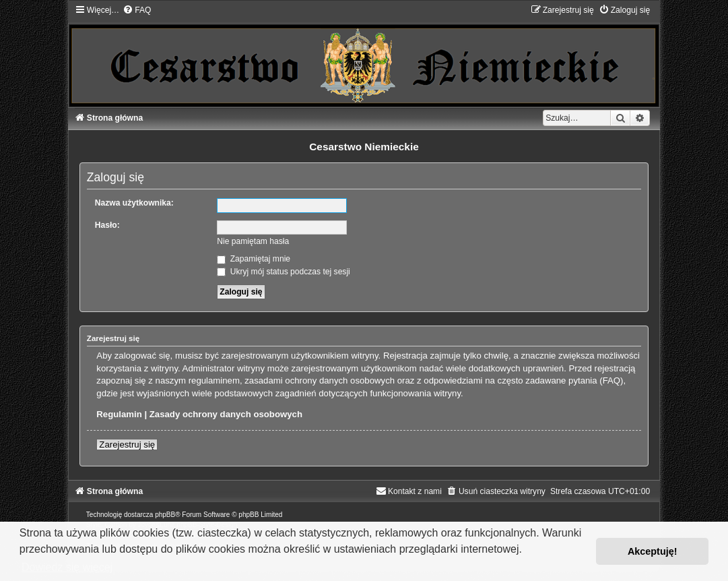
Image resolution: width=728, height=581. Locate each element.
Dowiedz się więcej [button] (67, 567)
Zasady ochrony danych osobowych (226, 414)
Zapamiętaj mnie (254, 259)
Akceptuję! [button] (653, 551)
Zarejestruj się (127, 445)
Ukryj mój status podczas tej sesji (283, 272)
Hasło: (107, 225)
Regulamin (119, 414)
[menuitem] (137, 10)
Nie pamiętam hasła (253, 241)
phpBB (165, 515)
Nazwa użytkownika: (134, 203)
